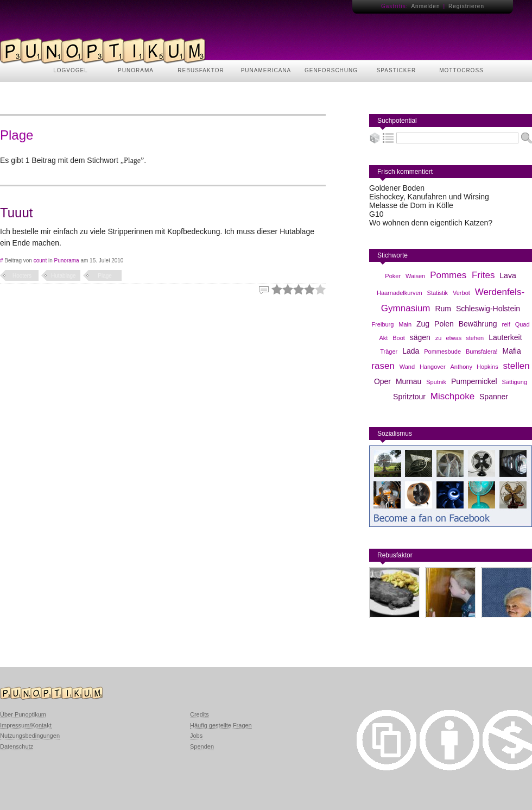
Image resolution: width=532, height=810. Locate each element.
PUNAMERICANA (266, 70)
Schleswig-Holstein (488, 309)
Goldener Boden (397, 188)
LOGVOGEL (71, 70)
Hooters (22, 276)
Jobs (196, 736)
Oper (382, 381)
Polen (444, 324)
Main (405, 324)
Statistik (438, 293)
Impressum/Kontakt (26, 725)
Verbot (461, 293)
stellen (517, 366)
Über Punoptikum (23, 714)
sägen (420, 337)
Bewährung (478, 324)
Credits (199, 714)
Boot (399, 338)
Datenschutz (17, 746)
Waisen (415, 276)
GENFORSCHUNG (331, 70)
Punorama (67, 260)
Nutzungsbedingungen (30, 736)
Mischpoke (452, 396)
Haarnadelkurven (400, 293)
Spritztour (409, 397)
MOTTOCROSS (461, 70)
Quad (522, 324)
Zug (423, 324)
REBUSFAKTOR (201, 70)
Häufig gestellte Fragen (221, 725)
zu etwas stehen (460, 338)
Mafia (512, 351)
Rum (443, 309)
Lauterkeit (505, 337)
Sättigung (515, 382)
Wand (407, 367)
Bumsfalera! (482, 351)
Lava (508, 275)
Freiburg (382, 324)
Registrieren (466, 6)
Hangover (433, 367)
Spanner (494, 397)
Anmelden (425, 6)
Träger (389, 351)
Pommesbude (442, 351)
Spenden (202, 746)
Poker (393, 276)
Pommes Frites (462, 275)
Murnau (408, 381)
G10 (376, 214)
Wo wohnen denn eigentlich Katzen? (431, 223)
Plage (105, 276)
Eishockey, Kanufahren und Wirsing (429, 197)
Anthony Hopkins (474, 367)
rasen (383, 366)
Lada (411, 351)
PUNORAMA (136, 70)
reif (506, 324)
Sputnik (436, 382)
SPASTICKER (397, 70)
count (40, 260)
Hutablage (64, 276)
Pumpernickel (474, 381)
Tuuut (16, 213)
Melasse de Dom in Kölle (411, 205)
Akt (383, 338)
